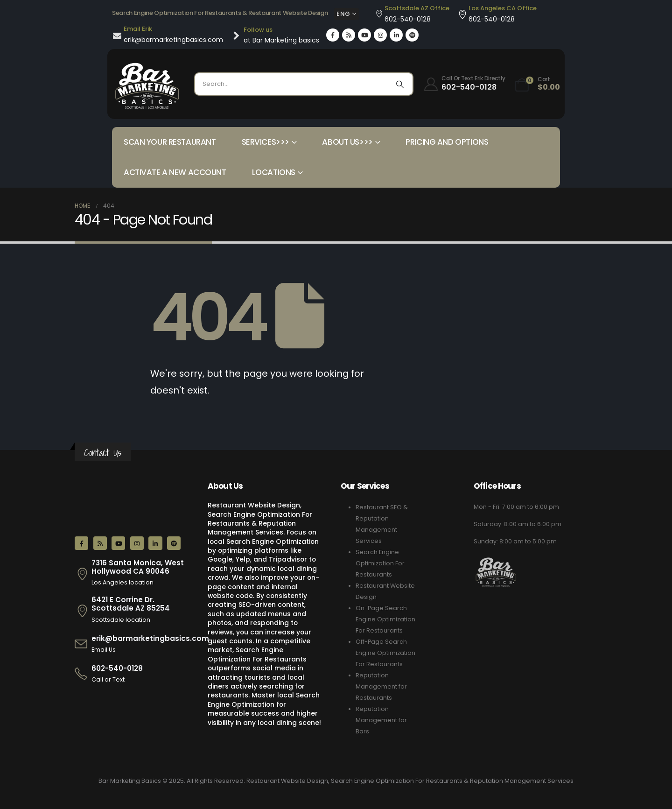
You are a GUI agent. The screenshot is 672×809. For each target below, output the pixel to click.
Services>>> (266, 142)
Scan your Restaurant (170, 142)
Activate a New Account (175, 172)
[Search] (400, 84)
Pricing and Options (447, 142)
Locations (274, 172)
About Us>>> (347, 142)
